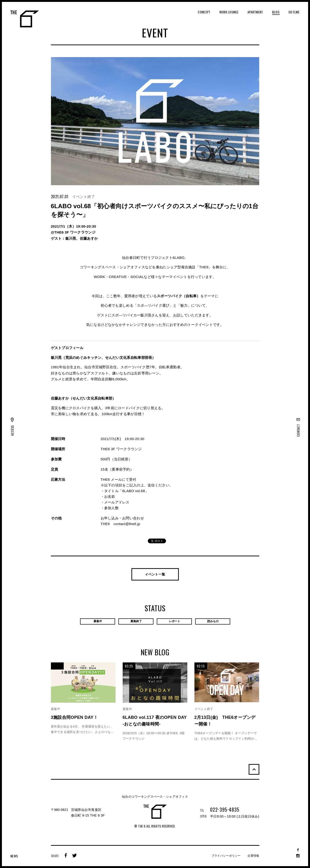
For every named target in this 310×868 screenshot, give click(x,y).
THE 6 (25, 19)
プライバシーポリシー (226, 856)
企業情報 (253, 856)
